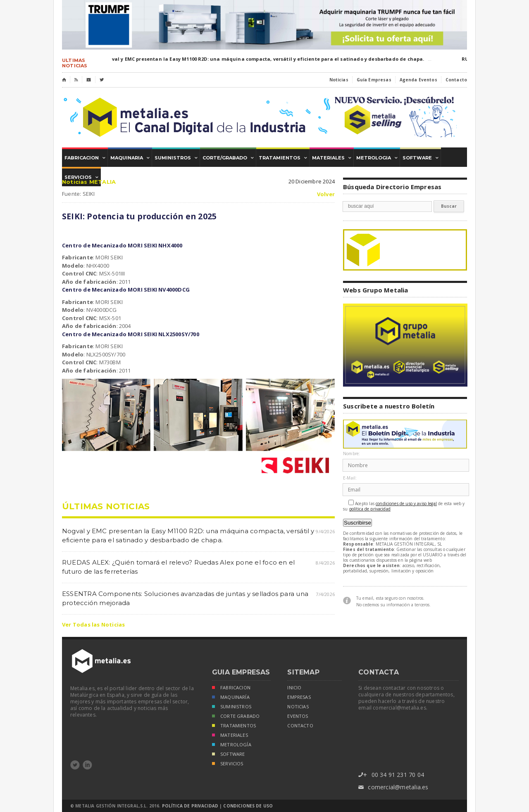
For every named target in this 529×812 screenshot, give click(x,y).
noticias (298, 707)
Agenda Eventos (418, 80)
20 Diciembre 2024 (312, 181)
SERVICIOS (228, 764)
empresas (299, 697)
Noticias (339, 80)
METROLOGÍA (232, 745)
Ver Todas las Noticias (93, 624)
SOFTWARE (228, 755)
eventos (298, 716)
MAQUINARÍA (231, 698)
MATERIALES (230, 736)
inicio (294, 688)
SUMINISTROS (232, 707)
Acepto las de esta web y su (404, 506)
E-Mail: (350, 478)
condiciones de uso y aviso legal (406, 504)
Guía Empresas (374, 80)
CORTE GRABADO (236, 717)
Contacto (456, 80)
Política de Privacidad (190, 806)
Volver (326, 194)
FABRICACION (231, 688)
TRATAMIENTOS (234, 726)
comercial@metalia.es (393, 787)
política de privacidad (370, 509)
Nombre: (351, 454)
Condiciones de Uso (248, 806)
